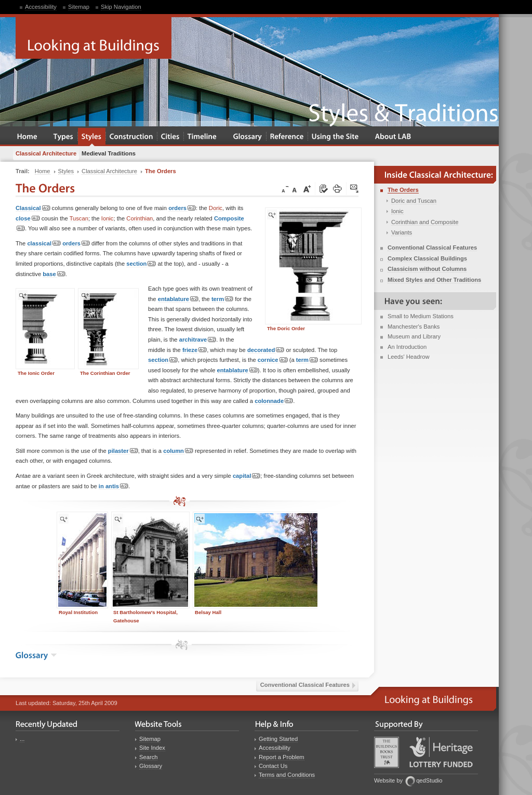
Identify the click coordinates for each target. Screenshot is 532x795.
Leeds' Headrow (409, 357)
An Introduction (407, 347)
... (22, 739)
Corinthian (139, 218)
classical (44, 244)
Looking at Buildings (94, 38)
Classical (33, 208)
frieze (195, 350)
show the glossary (54, 655)
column (178, 451)
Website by (388, 780)
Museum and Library (414, 336)
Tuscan (79, 218)
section (141, 264)
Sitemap (79, 7)
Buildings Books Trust (387, 752)
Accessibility (41, 7)
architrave (198, 340)
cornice (273, 360)
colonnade (274, 401)
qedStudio (429, 780)
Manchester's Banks (414, 327)
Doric (216, 208)
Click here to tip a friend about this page (355, 189)
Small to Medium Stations (421, 316)
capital (247, 476)
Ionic (108, 218)
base (54, 274)
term (222, 299)
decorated (266, 350)
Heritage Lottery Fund (441, 752)
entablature (178, 299)
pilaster (123, 451)
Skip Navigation (121, 7)
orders (182, 208)
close (28, 219)
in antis (114, 486)
